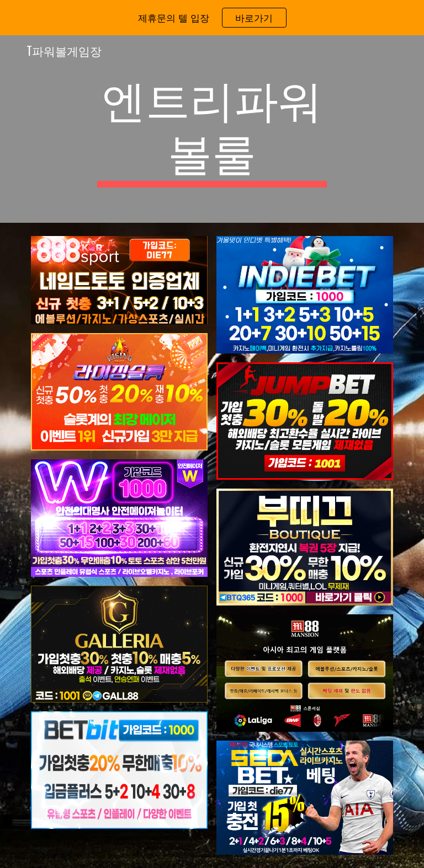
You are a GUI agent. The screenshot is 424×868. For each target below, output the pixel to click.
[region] (212, 18)
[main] (212, 129)
